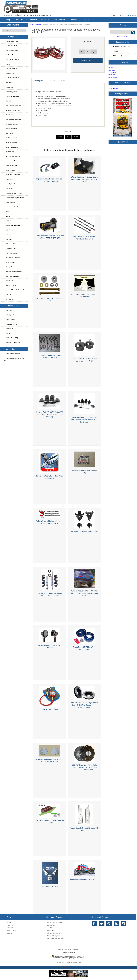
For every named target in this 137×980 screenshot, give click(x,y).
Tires (6, 212)
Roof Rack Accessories (12, 175)
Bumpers (7, 64)
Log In (121, 15)
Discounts (85, 20)
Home (113, 15)
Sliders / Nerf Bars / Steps (13, 193)
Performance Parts (10, 161)
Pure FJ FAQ (116, 56)
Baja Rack (8, 239)
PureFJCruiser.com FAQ (12, 354)
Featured (10, 925)
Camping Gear (9, 73)
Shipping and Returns (54, 922)
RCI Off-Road (9, 281)
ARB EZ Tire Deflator (50, 710)
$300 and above (114, 77)
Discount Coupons (53, 936)
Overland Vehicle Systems (13, 271)
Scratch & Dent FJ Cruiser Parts (15, 290)
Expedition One (9, 248)
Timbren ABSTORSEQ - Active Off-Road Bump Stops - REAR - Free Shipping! (50, 414)
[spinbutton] (88, 52)
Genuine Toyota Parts (11, 110)
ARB (6, 235)
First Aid (7, 101)
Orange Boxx (8, 267)
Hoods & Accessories (11, 124)
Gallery (114, 51)
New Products (59, 20)
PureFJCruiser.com (73, 950)
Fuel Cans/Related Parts (12, 106)
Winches (7, 221)
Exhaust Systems (10, 92)
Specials (73, 20)
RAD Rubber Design (11, 276)
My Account (51, 930)
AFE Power (8, 230)
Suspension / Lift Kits (11, 207)
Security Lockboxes (11, 184)
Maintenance (8, 152)
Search (123, 25)
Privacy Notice (9, 319)
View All (10, 933)
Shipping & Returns (10, 315)
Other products (113, 88)
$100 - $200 (112, 72)
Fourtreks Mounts (10, 253)
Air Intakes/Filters (10, 46)
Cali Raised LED (10, 244)
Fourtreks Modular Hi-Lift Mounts (50, 887)
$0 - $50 (111, 68)
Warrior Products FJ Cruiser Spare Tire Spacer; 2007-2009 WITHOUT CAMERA (84, 179)
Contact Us (45, 20)
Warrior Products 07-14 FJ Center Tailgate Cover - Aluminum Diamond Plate (84, 593)
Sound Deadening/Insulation (13, 198)
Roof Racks (8, 179)
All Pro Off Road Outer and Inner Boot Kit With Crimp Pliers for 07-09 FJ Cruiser (84, 420)
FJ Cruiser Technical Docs (120, 46)
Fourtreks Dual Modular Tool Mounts (84, 879)
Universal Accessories (11, 225)
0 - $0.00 (131, 15)
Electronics (8, 87)
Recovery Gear (9, 170)
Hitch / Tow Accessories (12, 119)
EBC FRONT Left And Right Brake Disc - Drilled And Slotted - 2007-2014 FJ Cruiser (84, 705)
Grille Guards (9, 115)
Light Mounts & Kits (10, 138)
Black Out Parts (9, 55)
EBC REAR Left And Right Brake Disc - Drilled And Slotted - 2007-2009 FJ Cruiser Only (84, 767)
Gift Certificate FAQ (10, 338)
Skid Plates (8, 189)
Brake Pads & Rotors (11, 60)
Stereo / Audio (9, 202)
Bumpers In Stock (10, 69)
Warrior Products (10, 285)
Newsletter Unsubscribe (12, 343)
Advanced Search (122, 36)
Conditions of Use (10, 324)
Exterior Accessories (11, 96)
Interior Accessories (11, 129)
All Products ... (9, 299)
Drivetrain (38, 24)
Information (31, 20)
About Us (18, 20)
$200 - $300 (112, 75)
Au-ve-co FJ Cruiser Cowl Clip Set (84, 532)
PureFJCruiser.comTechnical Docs (13, 359)
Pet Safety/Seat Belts (11, 165)
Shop (8, 20)
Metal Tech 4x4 (9, 262)
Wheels (7, 216)
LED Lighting (8, 133)
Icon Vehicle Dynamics (12, 258)
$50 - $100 (112, 70)
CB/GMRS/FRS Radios (12, 78)
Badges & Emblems (11, 50)
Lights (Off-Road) (10, 142)
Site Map (7, 333)
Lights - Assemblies (10, 147)
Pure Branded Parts (11, 41)
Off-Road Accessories (11, 156)
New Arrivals (11, 930)
